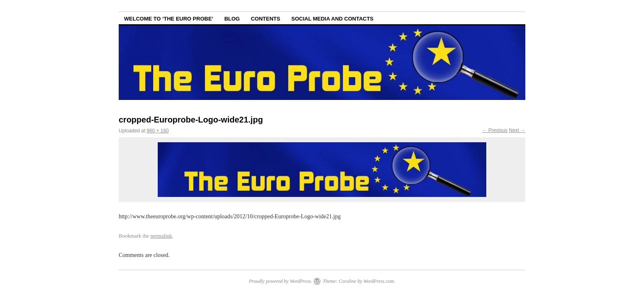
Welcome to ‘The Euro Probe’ (169, 19)
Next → (517, 130)
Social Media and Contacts (332, 19)
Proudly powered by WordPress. (281, 281)
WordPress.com (379, 281)
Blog (232, 19)
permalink (161, 236)
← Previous (495, 130)
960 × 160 (158, 131)
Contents (266, 19)
